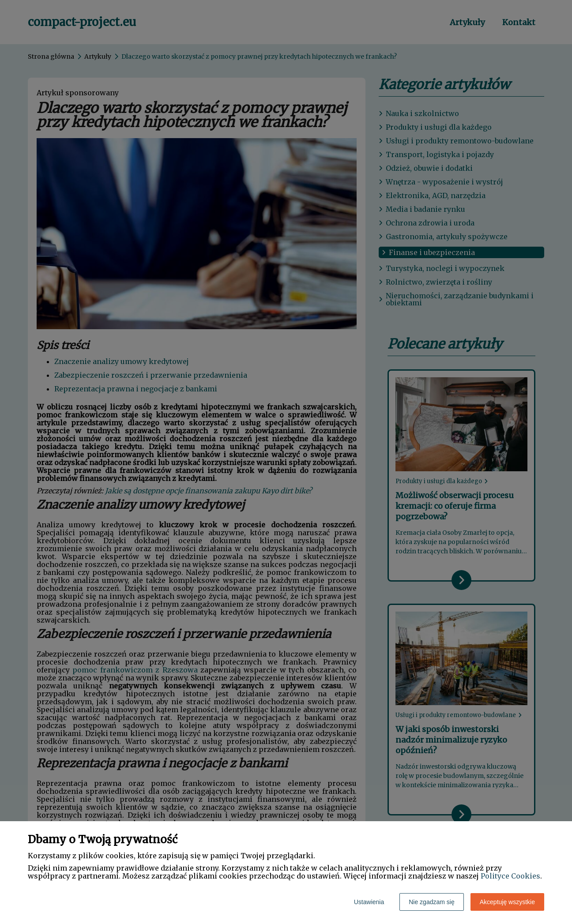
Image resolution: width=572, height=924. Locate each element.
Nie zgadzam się (432, 902)
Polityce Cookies (510, 876)
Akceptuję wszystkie (507, 902)
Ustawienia (369, 902)
